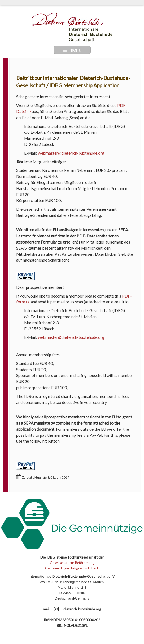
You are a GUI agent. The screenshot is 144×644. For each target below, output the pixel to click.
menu (72, 50)
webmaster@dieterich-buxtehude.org (71, 153)
